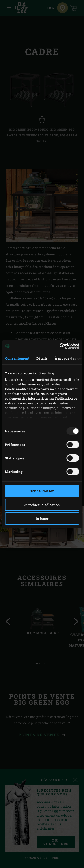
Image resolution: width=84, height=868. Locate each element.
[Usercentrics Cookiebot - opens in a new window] (60, 346)
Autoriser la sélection (42, 505)
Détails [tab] (42, 358)
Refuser (42, 519)
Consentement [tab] (17, 358)
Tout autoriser (42, 491)
